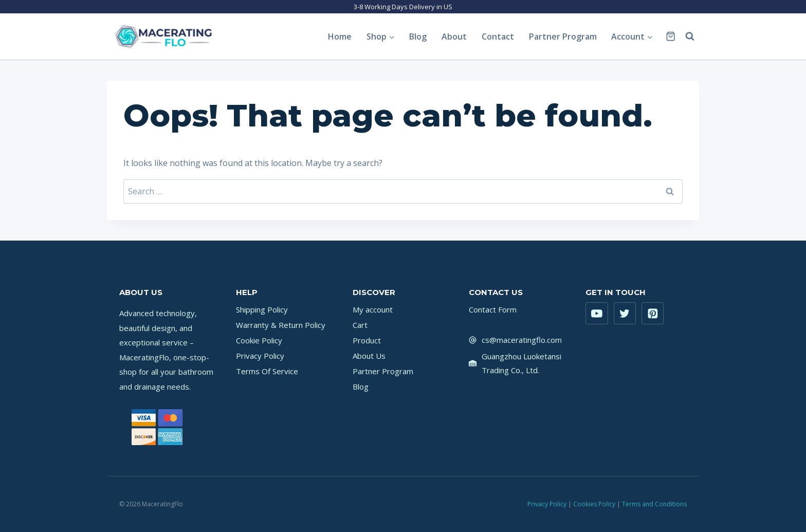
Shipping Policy (262, 309)
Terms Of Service (267, 371)
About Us (369, 356)
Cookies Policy (594, 504)
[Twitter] (625, 314)
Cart (360, 325)
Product (367, 340)
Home (340, 36)
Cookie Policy (259, 340)
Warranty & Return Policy (281, 325)
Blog (418, 36)
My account (373, 309)
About (454, 36)
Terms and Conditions (654, 504)
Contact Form (493, 309)
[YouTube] (597, 314)
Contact (498, 36)
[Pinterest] (653, 314)
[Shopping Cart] (671, 36)
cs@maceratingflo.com (522, 340)
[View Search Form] (690, 36)
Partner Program (563, 36)
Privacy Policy (260, 356)
